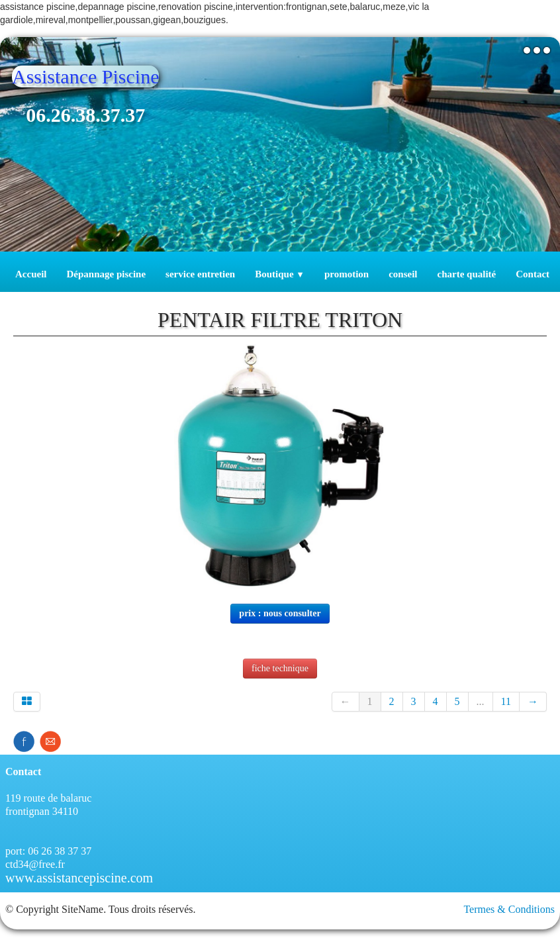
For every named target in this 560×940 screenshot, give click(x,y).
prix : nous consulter (280, 613)
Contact (533, 274)
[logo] (90, 107)
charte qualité (467, 274)
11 (506, 701)
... (481, 701)
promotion (347, 274)
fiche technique (280, 668)
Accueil (31, 274)
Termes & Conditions (509, 909)
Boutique (280, 274)
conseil (403, 274)
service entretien (200, 274)
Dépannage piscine (106, 274)
